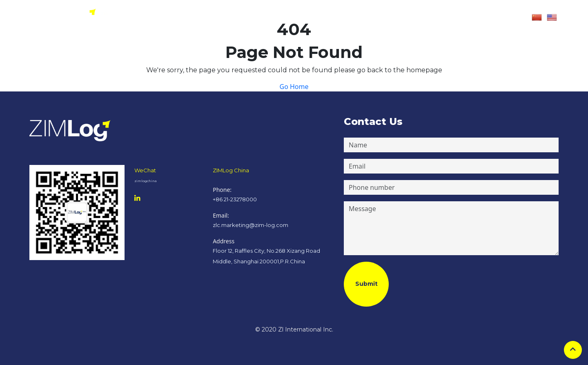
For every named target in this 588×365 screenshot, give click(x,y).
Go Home (294, 87)
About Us (325, 17)
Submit (366, 284)
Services (353, 17)
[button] (452, 18)
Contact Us (409, 17)
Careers (379, 17)
